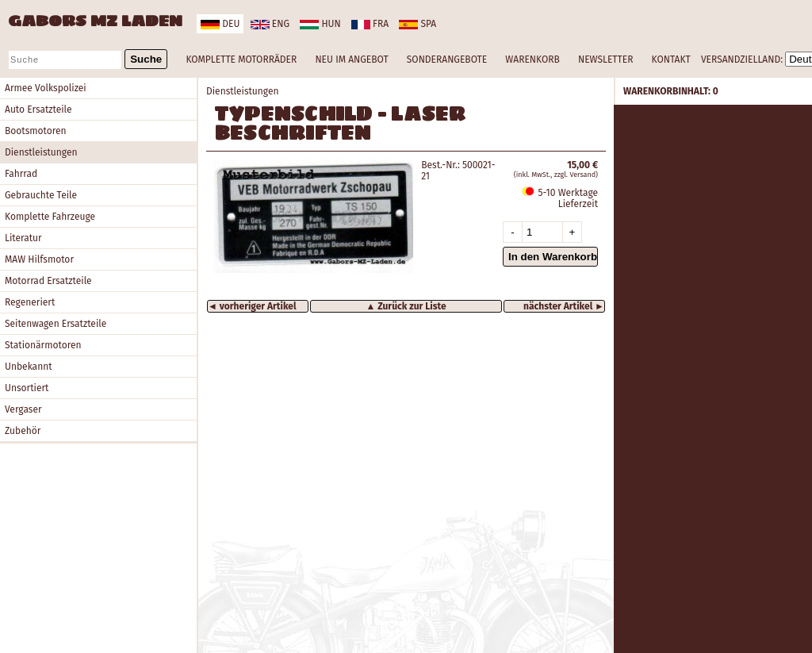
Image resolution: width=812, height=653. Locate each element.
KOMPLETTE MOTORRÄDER (241, 60)
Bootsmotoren (36, 131)
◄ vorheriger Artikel (252, 306)
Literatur (23, 238)
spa (417, 24)
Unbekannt (29, 367)
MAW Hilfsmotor (39, 259)
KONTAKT (671, 60)
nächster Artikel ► (564, 306)
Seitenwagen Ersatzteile (56, 324)
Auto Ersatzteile (38, 109)
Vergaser (23, 409)
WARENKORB (532, 60)
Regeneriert (30, 302)
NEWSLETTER (605, 60)
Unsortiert (27, 388)
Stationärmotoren (43, 345)
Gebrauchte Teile (41, 195)
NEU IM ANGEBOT (351, 60)
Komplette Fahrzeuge (50, 217)
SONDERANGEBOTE (447, 60)
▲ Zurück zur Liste (406, 306)
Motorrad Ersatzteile (48, 281)
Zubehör (23, 431)
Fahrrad (21, 174)
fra (370, 24)
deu (220, 24)
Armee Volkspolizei (46, 88)
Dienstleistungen (41, 152)
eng (270, 24)
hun (320, 24)
